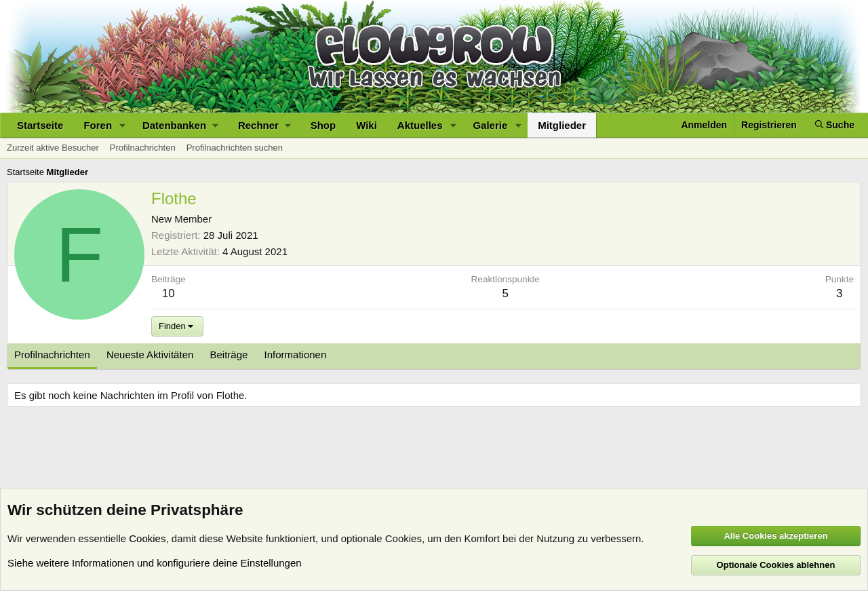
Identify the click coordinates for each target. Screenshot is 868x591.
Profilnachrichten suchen (235, 148)
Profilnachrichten (143, 148)
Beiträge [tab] (229, 355)
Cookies (147, 538)
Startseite (40, 125)
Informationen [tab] (296, 355)
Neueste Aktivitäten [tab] (150, 355)
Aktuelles (420, 125)
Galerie (490, 125)
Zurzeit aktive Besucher (53, 148)
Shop (323, 125)
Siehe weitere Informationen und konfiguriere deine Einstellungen (155, 563)
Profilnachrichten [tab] (52, 355)
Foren (98, 125)
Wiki (367, 125)
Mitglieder (562, 125)
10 (169, 293)
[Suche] (835, 125)
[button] (123, 125)
